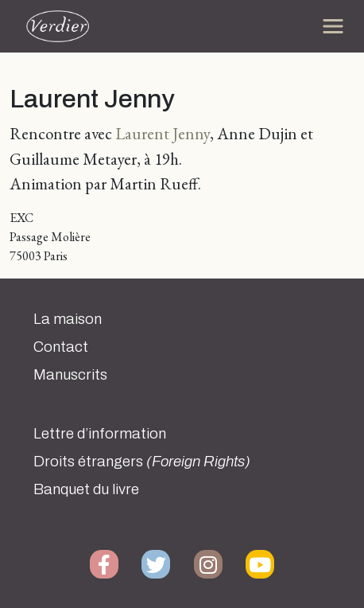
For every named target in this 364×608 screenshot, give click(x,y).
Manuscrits (70, 375)
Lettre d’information (100, 434)
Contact (61, 347)
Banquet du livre (86, 489)
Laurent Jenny (163, 133)
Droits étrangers (142, 462)
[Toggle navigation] (333, 26)
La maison (68, 319)
